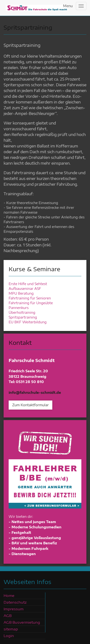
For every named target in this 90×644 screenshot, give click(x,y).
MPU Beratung (21, 293)
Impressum (14, 609)
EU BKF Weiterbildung (28, 322)
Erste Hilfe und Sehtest (28, 284)
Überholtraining (22, 312)
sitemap (11, 629)
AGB (8, 616)
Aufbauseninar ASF (25, 289)
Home (9, 595)
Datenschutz (15, 602)
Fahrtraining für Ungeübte (31, 303)
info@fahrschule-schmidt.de (35, 392)
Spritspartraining (23, 317)
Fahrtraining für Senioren (30, 298)
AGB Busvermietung (22, 622)
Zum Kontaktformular (30, 405)
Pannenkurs (19, 308)
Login (9, 636)
